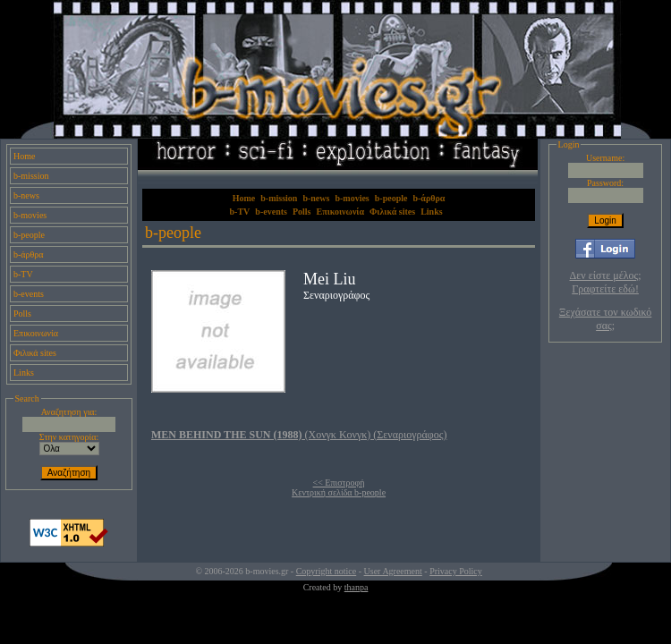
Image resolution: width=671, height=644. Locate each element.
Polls (22, 314)
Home (24, 156)
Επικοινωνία (36, 333)
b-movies (30, 215)
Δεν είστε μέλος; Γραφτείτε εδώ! (606, 282)
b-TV (23, 274)
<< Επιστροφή (339, 483)
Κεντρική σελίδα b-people (339, 492)
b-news (26, 195)
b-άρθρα (29, 254)
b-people (29, 235)
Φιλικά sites (35, 353)
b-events (29, 294)
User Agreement (393, 571)
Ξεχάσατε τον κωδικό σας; (605, 319)
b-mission (31, 176)
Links (24, 373)
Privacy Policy (456, 571)
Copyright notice (327, 571)
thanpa (357, 587)
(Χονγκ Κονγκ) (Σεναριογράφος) (299, 435)
